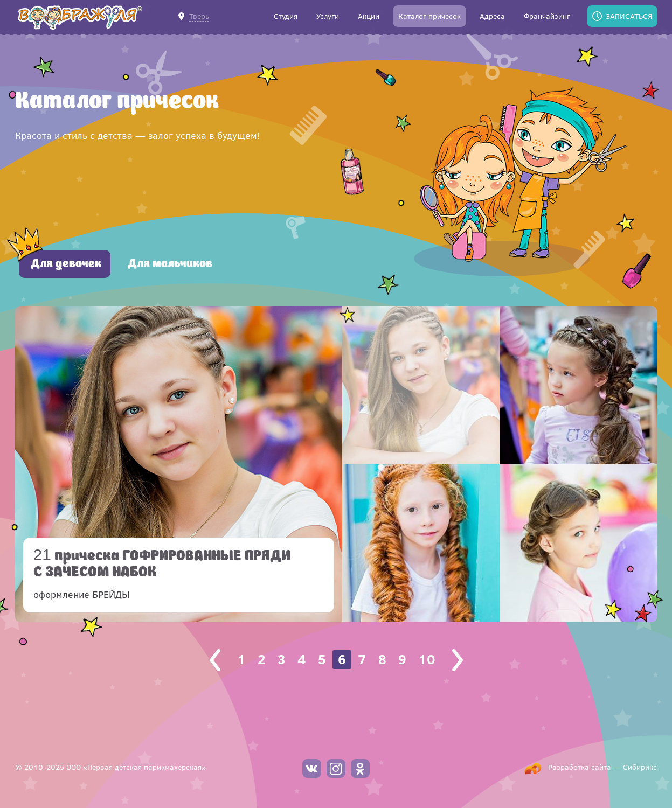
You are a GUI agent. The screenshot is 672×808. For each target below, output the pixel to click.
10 (427, 659)
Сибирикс (640, 767)
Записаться (629, 16)
